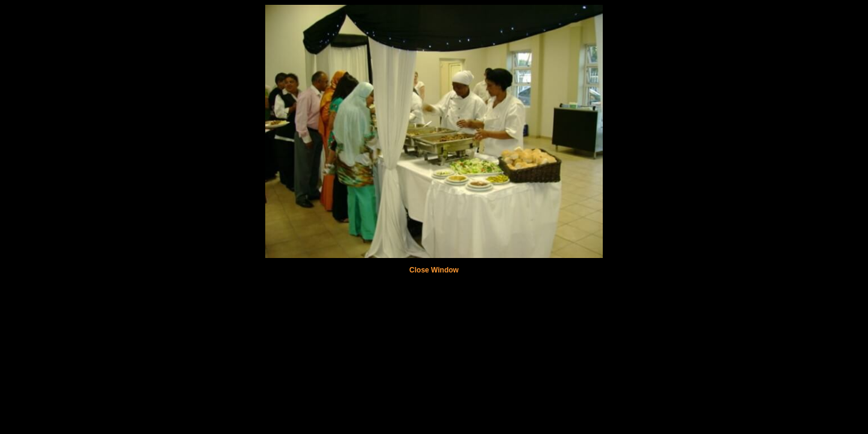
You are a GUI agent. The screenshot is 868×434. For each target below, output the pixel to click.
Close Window (434, 270)
